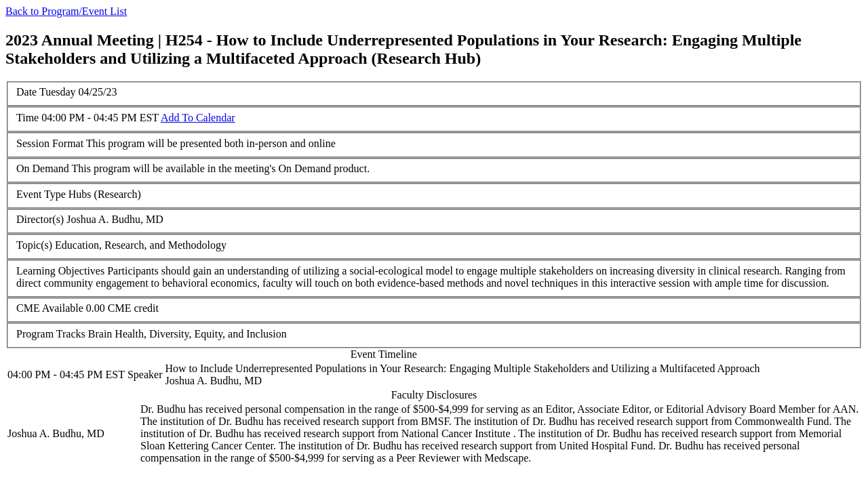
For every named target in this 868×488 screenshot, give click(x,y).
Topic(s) (34, 245)
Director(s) (40, 219)
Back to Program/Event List (66, 11)
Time (27, 118)
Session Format (50, 143)
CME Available (50, 308)
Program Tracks (51, 334)
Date (26, 92)
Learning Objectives (60, 271)
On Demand (43, 168)
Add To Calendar (198, 118)
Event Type (41, 194)
